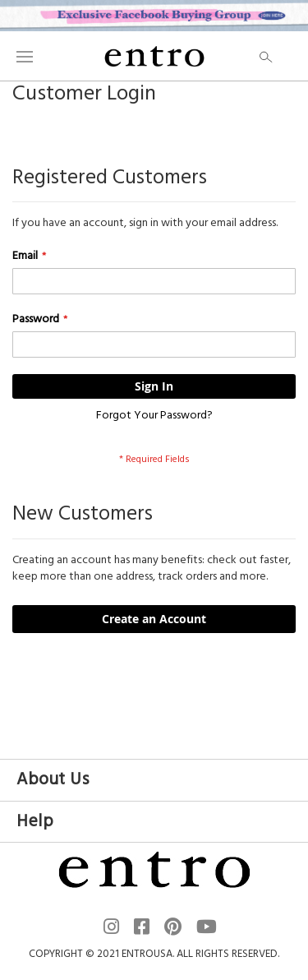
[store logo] (154, 56)
